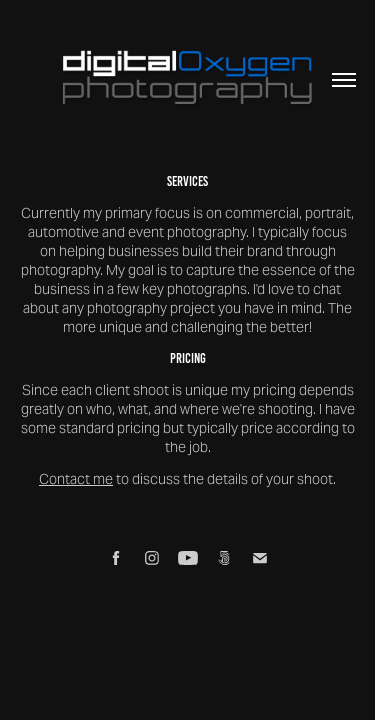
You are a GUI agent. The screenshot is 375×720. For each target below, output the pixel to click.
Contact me (76, 479)
